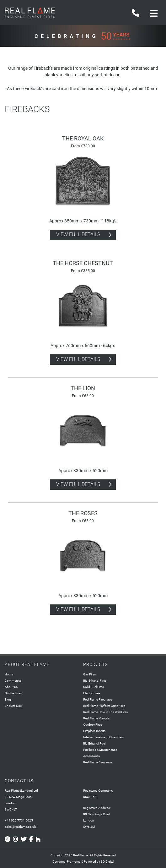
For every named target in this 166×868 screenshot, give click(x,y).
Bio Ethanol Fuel (94, 743)
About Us (11, 687)
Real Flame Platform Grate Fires (104, 706)
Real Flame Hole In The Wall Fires (105, 712)
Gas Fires (89, 674)
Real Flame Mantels (96, 718)
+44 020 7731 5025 (19, 820)
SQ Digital (107, 862)
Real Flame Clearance (98, 762)
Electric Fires (92, 693)
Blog (8, 699)
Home (9, 674)
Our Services (13, 693)
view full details (78, 235)
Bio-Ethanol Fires (95, 681)
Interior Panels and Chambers (103, 737)
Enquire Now (14, 706)
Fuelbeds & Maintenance (100, 750)
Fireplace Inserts (94, 731)
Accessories (91, 756)
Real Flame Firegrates (98, 699)
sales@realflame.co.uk (20, 827)
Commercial (13, 681)
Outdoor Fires (93, 725)
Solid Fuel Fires (94, 687)
